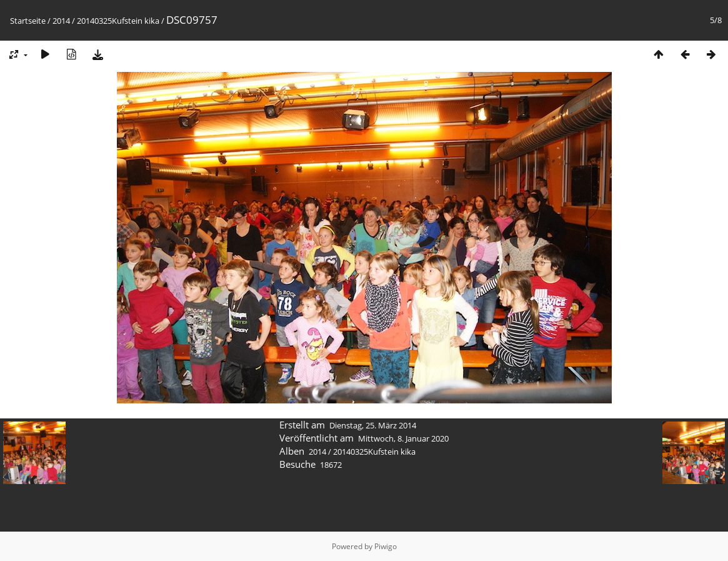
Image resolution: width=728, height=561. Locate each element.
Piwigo (386, 546)
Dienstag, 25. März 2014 (373, 425)
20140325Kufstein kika (118, 21)
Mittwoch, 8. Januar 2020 (403, 438)
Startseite (28, 21)
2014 (61, 21)
